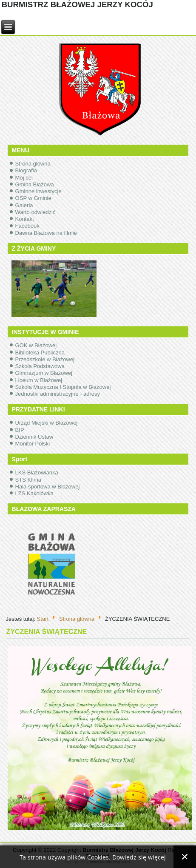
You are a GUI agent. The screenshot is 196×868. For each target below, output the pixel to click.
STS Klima (28, 480)
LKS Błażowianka (37, 473)
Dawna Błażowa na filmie (46, 233)
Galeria (24, 205)
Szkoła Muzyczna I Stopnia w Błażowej (63, 387)
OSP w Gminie (33, 198)
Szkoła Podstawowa (40, 366)
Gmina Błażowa (35, 184)
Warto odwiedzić (36, 212)
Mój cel (24, 178)
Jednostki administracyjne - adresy (58, 394)
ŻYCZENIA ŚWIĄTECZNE (47, 632)
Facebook (27, 226)
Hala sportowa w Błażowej (48, 487)
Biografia (26, 170)
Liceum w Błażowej (39, 380)
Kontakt (25, 219)
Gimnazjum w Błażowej (44, 373)
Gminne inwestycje (38, 191)
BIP (20, 430)
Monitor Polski (33, 444)
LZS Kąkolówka (34, 493)
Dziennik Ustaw (34, 437)
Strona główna (33, 164)
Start (43, 618)
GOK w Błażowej (36, 345)
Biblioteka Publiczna (40, 353)
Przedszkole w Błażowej (45, 359)
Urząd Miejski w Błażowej (47, 423)
